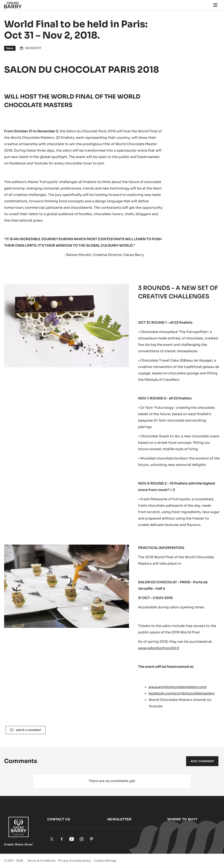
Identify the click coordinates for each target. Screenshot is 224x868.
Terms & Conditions (41, 861)
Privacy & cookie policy (75, 861)
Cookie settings (105, 861)
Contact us (59, 819)
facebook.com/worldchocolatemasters (182, 693)
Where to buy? (182, 819)
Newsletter (119, 819)
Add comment (202, 761)
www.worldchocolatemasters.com (178, 687)
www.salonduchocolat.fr (159, 648)
